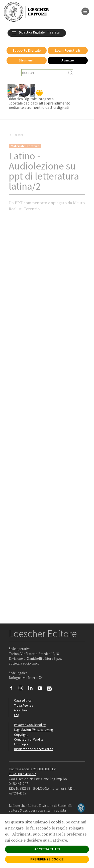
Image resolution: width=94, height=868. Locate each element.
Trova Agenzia (24, 705)
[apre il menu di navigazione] (85, 11)
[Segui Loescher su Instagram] (23, 689)
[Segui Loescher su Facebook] (13, 689)
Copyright (21, 735)
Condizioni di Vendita (29, 739)
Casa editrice (23, 700)
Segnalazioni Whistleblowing (33, 730)
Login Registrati (68, 50)
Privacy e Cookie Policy (30, 725)
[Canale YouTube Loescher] (42, 689)
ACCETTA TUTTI (47, 849)
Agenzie (68, 60)
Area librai (21, 710)
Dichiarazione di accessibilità (34, 749)
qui (8, 834)
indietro (16, 135)
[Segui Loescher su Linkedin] (32, 689)
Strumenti (27, 60)
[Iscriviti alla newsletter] (51, 689)
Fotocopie (21, 744)
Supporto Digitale (27, 50)
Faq (17, 715)
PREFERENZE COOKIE (47, 859)
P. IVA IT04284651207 (22, 774)
